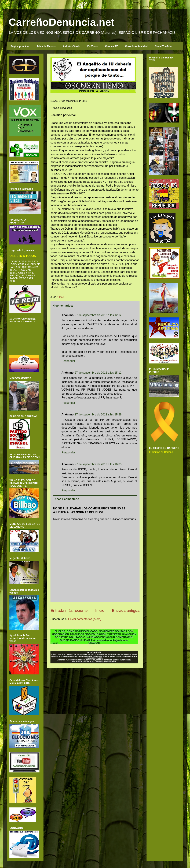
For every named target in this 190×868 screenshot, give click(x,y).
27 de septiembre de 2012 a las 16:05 (98, 464)
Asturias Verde (71, 46)
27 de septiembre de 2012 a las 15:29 (98, 414)
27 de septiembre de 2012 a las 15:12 (98, 373)
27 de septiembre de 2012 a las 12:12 (98, 315)
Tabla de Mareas (46, 46)
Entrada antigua (126, 610)
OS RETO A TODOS (23, 256)
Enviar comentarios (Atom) (85, 619)
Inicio (100, 610)
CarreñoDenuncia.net (62, 22)
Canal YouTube (164, 46)
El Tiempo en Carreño (161, 452)
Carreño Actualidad (136, 46)
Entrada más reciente (69, 610)
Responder (68, 361)
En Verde (93, 46)
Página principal (20, 46)
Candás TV (111, 46)
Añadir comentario (67, 499)
